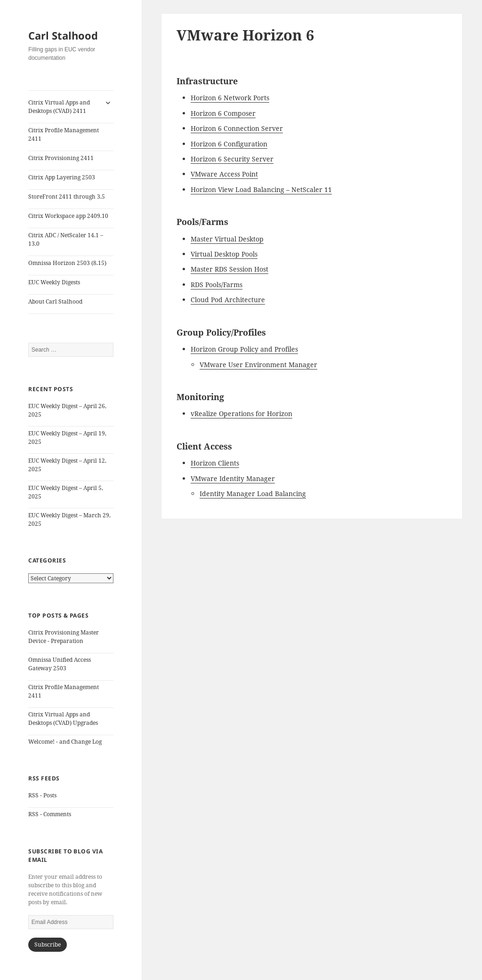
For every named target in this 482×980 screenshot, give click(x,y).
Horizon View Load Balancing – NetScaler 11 (261, 189)
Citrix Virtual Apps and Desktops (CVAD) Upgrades (63, 719)
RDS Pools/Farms (217, 285)
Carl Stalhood (63, 35)
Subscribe (48, 944)
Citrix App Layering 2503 (62, 177)
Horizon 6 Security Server (232, 159)
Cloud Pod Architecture (228, 300)
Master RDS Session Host (229, 269)
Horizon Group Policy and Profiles (244, 349)
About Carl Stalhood (55, 301)
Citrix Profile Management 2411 (64, 134)
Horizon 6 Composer (223, 113)
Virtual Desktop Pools (224, 254)
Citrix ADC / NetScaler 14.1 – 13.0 (66, 239)
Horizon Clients (215, 463)
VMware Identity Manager (233, 478)
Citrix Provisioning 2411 (61, 158)
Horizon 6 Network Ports (230, 98)
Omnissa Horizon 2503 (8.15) (67, 263)
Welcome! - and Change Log (65, 742)
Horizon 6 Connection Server (237, 128)
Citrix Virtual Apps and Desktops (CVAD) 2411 (59, 107)
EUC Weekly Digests (54, 282)
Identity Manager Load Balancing (253, 494)
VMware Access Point (224, 174)
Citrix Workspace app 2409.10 (68, 216)
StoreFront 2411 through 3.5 (67, 197)
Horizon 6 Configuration (229, 144)
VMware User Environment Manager (258, 365)
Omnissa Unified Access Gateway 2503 (60, 664)
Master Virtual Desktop (227, 239)
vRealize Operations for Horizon (241, 414)
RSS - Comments (50, 814)
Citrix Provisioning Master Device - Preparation (64, 637)
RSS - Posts (42, 795)
